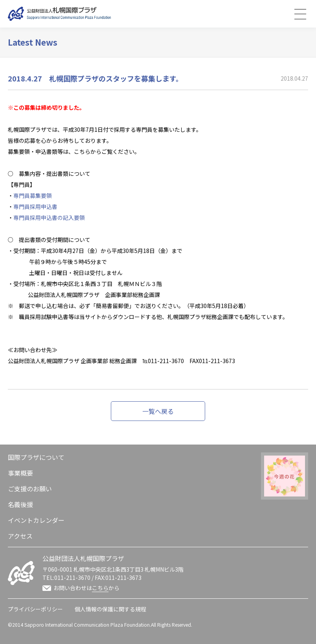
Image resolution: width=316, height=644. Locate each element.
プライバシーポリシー (35, 609)
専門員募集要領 (33, 196)
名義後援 (20, 504)
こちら (100, 588)
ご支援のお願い (30, 489)
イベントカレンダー (36, 520)
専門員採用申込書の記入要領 (49, 218)
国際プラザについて (36, 457)
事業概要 (20, 473)
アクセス (20, 536)
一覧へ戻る (158, 411)
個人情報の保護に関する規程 (110, 609)
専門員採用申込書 (35, 207)
